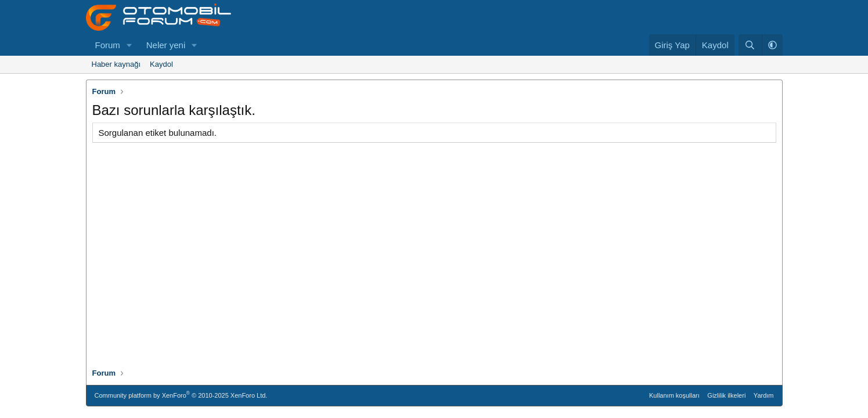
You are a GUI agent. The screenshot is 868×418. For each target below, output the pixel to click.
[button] (129, 45)
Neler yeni (166, 45)
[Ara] (750, 45)
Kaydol (161, 64)
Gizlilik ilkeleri (726, 395)
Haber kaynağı (116, 64)
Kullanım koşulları (674, 395)
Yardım (764, 395)
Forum (108, 45)
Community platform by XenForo (181, 394)
